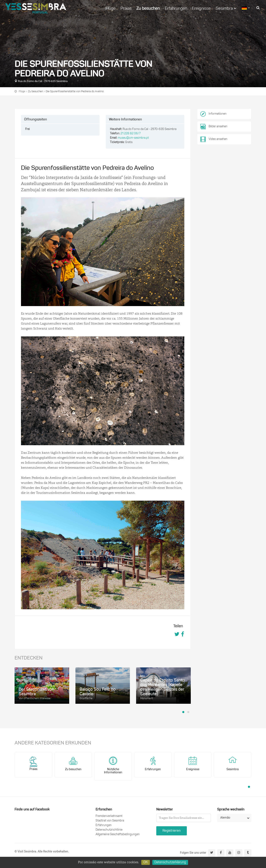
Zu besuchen (148, 9)
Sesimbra (226, 9)
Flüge (111, 9)
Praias (126, 9)
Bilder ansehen (214, 127)
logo (36, 8)
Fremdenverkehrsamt (109, 816)
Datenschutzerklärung (170, 862)
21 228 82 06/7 (131, 134)
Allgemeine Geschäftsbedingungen (118, 834)
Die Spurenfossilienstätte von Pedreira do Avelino (75, 91)
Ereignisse (201, 9)
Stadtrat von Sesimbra (110, 821)
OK (146, 862)
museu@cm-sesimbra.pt (133, 138)
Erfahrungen (176, 9)
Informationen (218, 114)
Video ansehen (214, 139)
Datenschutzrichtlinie (109, 830)
